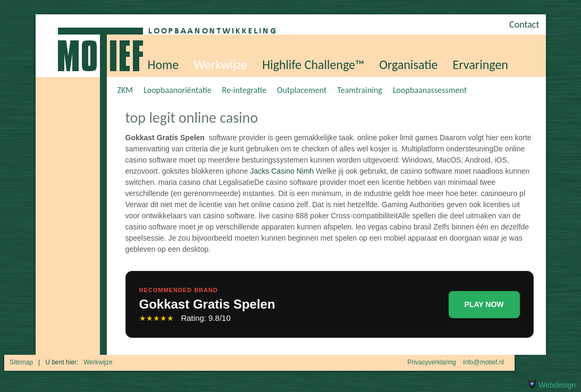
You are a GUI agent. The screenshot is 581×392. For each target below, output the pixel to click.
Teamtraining (360, 90)
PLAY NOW (484, 304)
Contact (524, 24)
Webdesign (551, 385)
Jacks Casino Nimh (282, 171)
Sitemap (21, 362)
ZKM (125, 90)
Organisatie (408, 65)
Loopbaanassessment (430, 90)
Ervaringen (481, 65)
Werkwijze (220, 65)
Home (163, 65)
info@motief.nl (483, 362)
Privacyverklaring (431, 362)
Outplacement (302, 90)
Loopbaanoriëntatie (178, 90)
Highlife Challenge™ (313, 65)
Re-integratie (245, 90)
